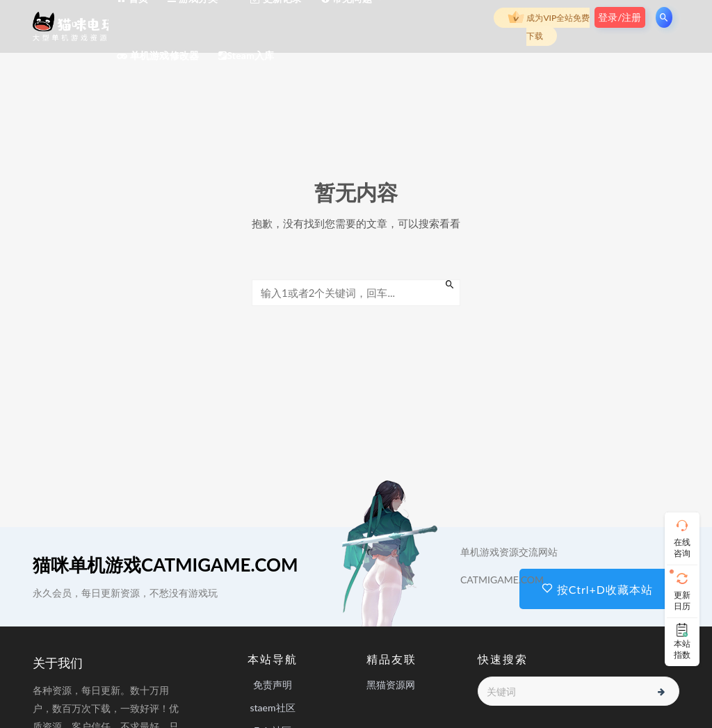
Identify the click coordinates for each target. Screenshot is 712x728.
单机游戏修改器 (158, 55)
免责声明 (273, 685)
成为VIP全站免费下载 (549, 25)
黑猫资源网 (391, 685)
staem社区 (272, 707)
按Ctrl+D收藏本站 (597, 589)
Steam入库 (246, 55)
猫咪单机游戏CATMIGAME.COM (165, 565)
